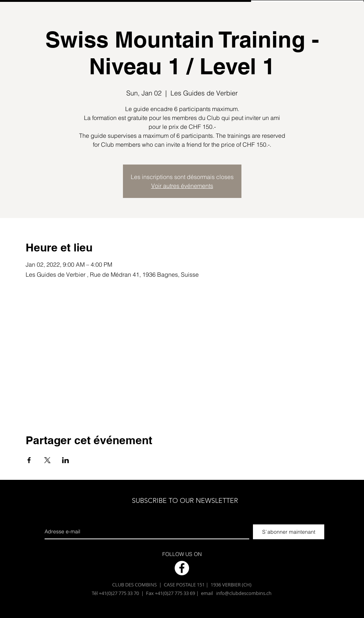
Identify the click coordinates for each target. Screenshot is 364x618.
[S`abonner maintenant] (289, 532)
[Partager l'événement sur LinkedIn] (66, 460)
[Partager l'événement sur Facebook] (29, 460)
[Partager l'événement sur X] (47, 460)
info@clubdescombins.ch (244, 593)
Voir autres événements (182, 186)
